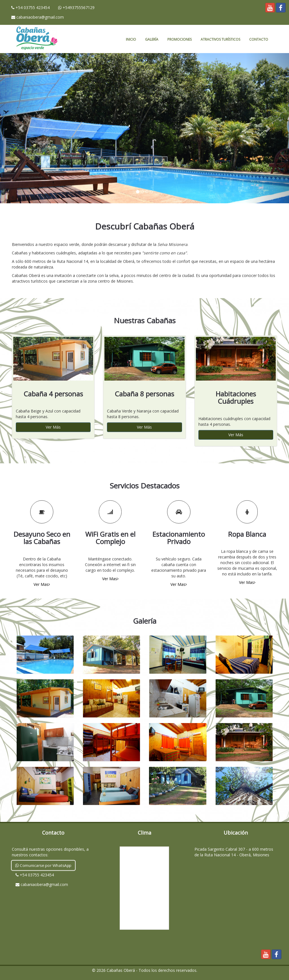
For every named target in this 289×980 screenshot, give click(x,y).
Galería (152, 39)
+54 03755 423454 (30, 7)
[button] (22, 128)
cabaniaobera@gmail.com (38, 17)
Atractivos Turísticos (220, 39)
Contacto (259, 39)
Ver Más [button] (53, 427)
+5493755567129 (76, 7)
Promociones (179, 39)
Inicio (131, 39)
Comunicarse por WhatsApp (43, 865)
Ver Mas (42, 584)
